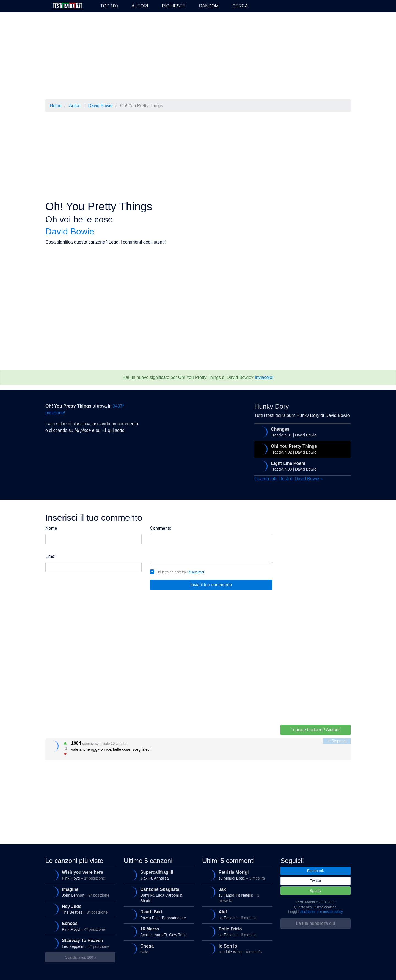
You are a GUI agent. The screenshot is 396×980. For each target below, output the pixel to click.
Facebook (316, 871)
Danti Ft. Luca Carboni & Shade (158, 894)
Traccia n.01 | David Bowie (302, 432)
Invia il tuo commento (211, 585)
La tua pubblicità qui (315, 923)
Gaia (158, 949)
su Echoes (236, 915)
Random (209, 6)
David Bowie (101, 106)
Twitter (316, 881)
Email (51, 556)
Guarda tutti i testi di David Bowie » (289, 479)
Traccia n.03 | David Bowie (302, 466)
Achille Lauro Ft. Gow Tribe (158, 932)
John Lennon (79, 892)
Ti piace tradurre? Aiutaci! (316, 730)
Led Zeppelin (79, 943)
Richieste (174, 6)
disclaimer (197, 572)
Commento (161, 528)
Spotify (316, 891)
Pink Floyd (79, 875)
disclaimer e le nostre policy (321, 912)
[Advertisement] (198, 56)
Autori (140, 6)
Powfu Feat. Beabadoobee (158, 915)
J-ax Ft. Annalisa (158, 875)
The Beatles (79, 909)
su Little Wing (236, 949)
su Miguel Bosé (236, 875)
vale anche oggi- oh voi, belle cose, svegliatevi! (198, 748)
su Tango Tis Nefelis (236, 894)
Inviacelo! (264, 377)
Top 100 (109, 6)
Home (56, 106)
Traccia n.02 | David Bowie (302, 449)
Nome (51, 528)
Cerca (240, 6)
